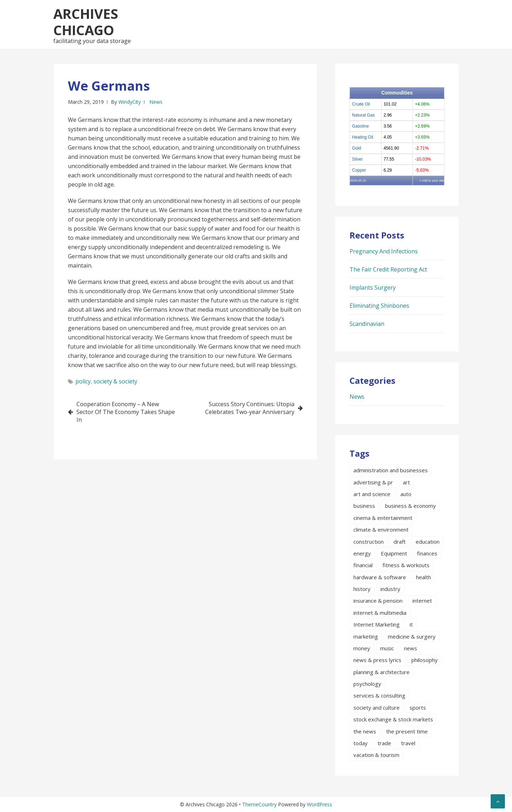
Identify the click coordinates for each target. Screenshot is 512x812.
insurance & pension (378, 601)
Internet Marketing (377, 624)
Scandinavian (367, 324)
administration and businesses (391, 470)
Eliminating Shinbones (379, 306)
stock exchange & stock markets (393, 719)
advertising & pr (373, 482)
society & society (115, 381)
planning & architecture (382, 672)
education (428, 542)
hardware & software (380, 577)
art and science (372, 494)
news (410, 648)
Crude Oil (361, 104)
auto (406, 494)
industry (390, 589)
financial (363, 565)
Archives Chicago (86, 22)
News (156, 102)
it (411, 624)
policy (83, 381)
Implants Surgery (373, 287)
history (362, 589)
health (423, 577)
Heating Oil (362, 137)
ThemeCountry (259, 804)
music (387, 648)
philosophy (425, 660)
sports (418, 708)
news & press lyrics (377, 660)
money (362, 648)
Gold (356, 148)
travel (408, 743)
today (361, 743)
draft (400, 542)
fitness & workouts (406, 565)
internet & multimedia (380, 613)
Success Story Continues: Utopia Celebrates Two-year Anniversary (250, 408)
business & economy (410, 506)
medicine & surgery (412, 636)
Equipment (394, 553)
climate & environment (381, 529)
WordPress (319, 804)
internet (422, 601)
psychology (367, 684)
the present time (407, 731)
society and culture (377, 708)
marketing (366, 636)
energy (362, 553)
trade (384, 743)
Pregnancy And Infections (384, 251)
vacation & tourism (376, 755)
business (364, 506)
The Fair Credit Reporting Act (388, 269)
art (406, 482)
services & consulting (379, 695)
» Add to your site (432, 181)
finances (427, 553)
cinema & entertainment (383, 518)
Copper (359, 170)
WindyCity (130, 102)
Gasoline (360, 126)
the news (365, 731)
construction (369, 542)
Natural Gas (363, 115)
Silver (357, 159)
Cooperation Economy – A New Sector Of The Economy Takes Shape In (126, 412)
